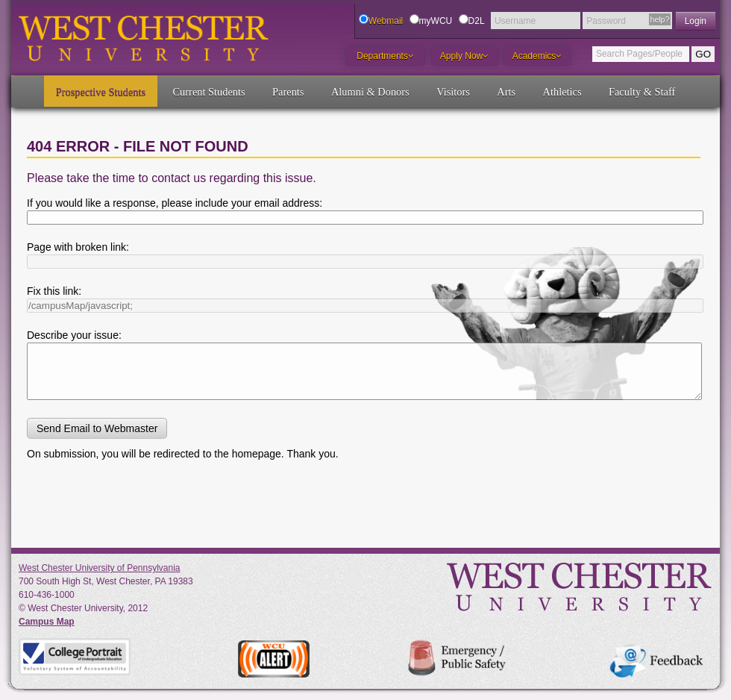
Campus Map (47, 622)
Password (606, 21)
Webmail (386, 21)
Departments (385, 56)
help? (660, 19)
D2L (477, 21)
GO (703, 54)
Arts (506, 92)
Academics (537, 56)
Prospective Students (101, 92)
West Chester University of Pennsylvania (100, 568)
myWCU (436, 21)
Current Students (209, 92)
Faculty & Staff (642, 92)
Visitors (453, 92)
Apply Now (464, 56)
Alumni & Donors (370, 92)
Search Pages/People (639, 54)
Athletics (562, 92)
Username (515, 21)
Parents (288, 92)
